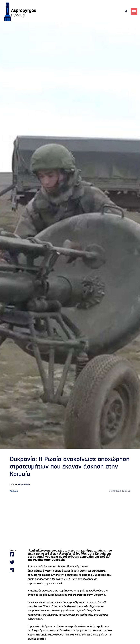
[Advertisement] (70, 521)
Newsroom (24, 485)
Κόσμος (14, 491)
